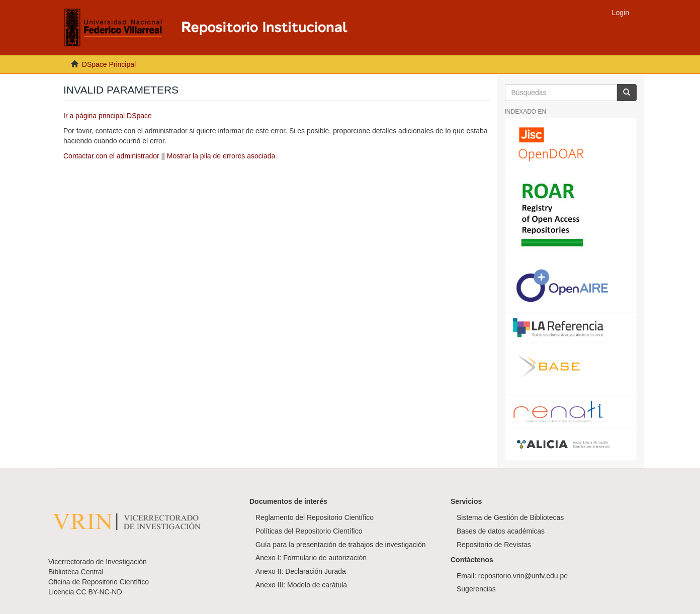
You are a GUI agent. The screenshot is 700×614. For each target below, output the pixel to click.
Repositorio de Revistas (494, 545)
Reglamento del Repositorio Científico (315, 517)
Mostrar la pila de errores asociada (221, 156)
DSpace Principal (109, 64)
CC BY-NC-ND (99, 592)
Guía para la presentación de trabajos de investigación (341, 545)
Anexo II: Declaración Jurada (301, 571)
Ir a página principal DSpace (108, 116)
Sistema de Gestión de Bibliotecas (510, 517)
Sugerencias (476, 589)
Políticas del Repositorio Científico (309, 531)
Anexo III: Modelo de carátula (301, 585)
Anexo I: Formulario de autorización (311, 558)
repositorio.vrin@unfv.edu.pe (523, 576)
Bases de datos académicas (501, 531)
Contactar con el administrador (111, 156)
